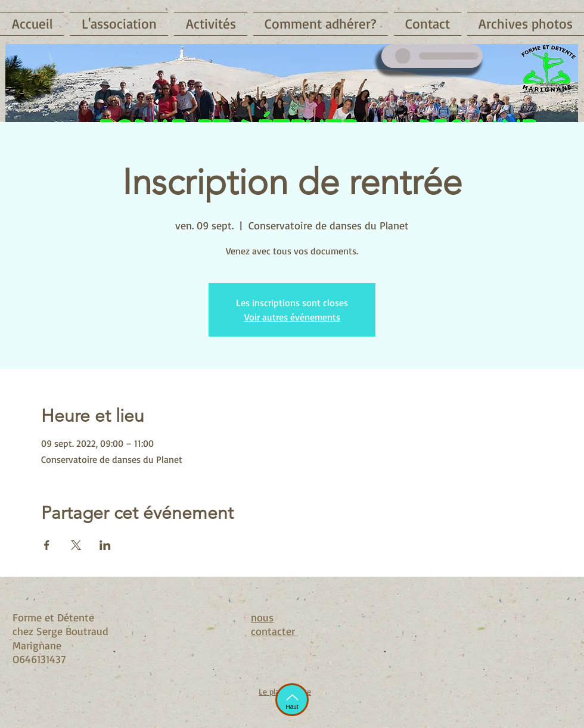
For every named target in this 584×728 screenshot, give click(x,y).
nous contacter (275, 624)
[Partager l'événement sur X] (76, 545)
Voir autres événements (292, 317)
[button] (119, 24)
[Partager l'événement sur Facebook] (47, 545)
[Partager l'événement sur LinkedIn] (105, 545)
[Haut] (292, 700)
